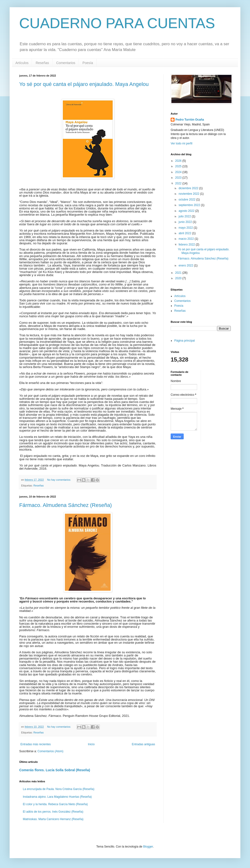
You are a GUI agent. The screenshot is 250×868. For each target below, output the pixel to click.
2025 (179, 166)
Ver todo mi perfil (181, 143)
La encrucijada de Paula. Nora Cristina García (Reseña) (59, 789)
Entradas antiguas (143, 744)
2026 (179, 161)
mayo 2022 (186, 228)
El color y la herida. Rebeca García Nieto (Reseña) (55, 804)
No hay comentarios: (59, 480)
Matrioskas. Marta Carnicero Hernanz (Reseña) (53, 819)
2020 (179, 278)
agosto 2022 (187, 211)
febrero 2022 (187, 245)
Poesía (88, 63)
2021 (179, 273)
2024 (179, 172)
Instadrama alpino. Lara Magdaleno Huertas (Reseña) (57, 797)
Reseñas (42, 63)
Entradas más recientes (36, 744)
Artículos (22, 63)
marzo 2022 (187, 239)
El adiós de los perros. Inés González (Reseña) (53, 812)
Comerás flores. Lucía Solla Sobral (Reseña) (55, 770)
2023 (179, 178)
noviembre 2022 (189, 194)
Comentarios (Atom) (50, 751)
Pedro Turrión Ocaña (190, 120)
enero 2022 (186, 266)
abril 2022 (185, 233)
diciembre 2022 (189, 188)
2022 (179, 183)
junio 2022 (186, 222)
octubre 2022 (187, 200)
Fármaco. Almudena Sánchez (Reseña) (66, 505)
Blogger (148, 847)
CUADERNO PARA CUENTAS (117, 23)
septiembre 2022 (190, 205)
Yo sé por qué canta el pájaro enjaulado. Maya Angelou (84, 84)
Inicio (91, 744)
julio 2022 (185, 216)
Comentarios (66, 63)
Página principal (184, 341)
